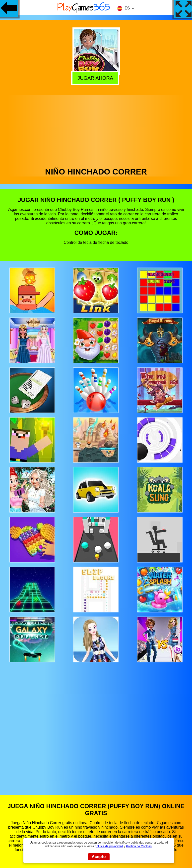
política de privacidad (109, 846)
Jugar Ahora (96, 78)
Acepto (99, 857)
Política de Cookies (139, 846)
